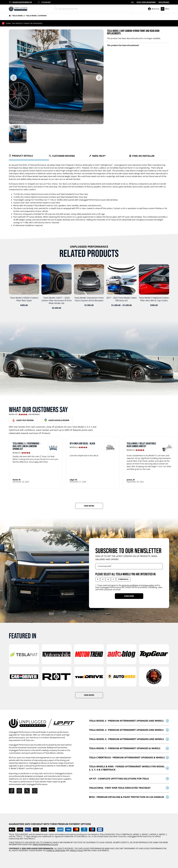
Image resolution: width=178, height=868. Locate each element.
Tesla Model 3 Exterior (36, 16)
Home (10, 16)
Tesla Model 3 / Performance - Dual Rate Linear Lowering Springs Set (27, 446)
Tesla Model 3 (18, 16)
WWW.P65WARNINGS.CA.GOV (45, 844)
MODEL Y (163, 834)
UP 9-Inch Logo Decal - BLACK (82, 443)
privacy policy (148, 585)
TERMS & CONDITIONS (56, 851)
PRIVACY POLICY (77, 851)
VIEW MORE (89, 506)
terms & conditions (130, 585)
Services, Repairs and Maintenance (146, 2)
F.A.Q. (132, 2)
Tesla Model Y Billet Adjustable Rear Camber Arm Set (141, 445)
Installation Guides (164, 2)
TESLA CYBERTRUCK (124, 834)
